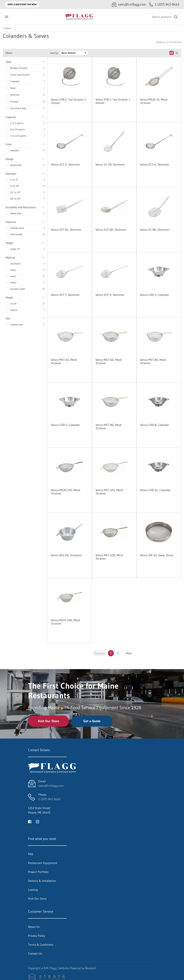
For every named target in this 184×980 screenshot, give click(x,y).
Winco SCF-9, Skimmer (110, 295)
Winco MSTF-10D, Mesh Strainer (66, 622)
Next (129, 653)
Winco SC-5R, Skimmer (110, 164)
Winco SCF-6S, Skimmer (66, 230)
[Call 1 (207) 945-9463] (164, 5)
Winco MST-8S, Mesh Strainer (153, 361)
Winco (8, 28)
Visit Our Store (48, 721)
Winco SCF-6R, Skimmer (111, 230)
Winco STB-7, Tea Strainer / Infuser (113, 101)
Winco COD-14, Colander (155, 490)
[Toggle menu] (6, 17)
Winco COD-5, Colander (66, 425)
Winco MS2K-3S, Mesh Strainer (154, 101)
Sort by (54, 53)
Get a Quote (92, 721)
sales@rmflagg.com (51, 786)
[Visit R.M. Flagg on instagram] (38, 821)
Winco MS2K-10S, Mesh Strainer (66, 492)
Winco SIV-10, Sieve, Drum (157, 555)
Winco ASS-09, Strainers (66, 555)
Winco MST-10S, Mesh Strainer (109, 492)
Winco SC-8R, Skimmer (155, 230)
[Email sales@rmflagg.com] (129, 5)
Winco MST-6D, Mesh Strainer (109, 361)
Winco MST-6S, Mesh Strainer (64, 361)
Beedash (91, 968)
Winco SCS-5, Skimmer (66, 164)
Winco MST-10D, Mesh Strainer (109, 557)
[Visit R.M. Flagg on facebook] (30, 821)
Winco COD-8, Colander (155, 425)
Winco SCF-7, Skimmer (65, 295)
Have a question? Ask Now (22, 4)
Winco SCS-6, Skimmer (155, 164)
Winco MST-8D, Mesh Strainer (109, 427)
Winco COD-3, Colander (155, 295)
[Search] (165, 17)
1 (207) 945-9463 (49, 799)
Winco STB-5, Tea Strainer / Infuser (69, 101)
